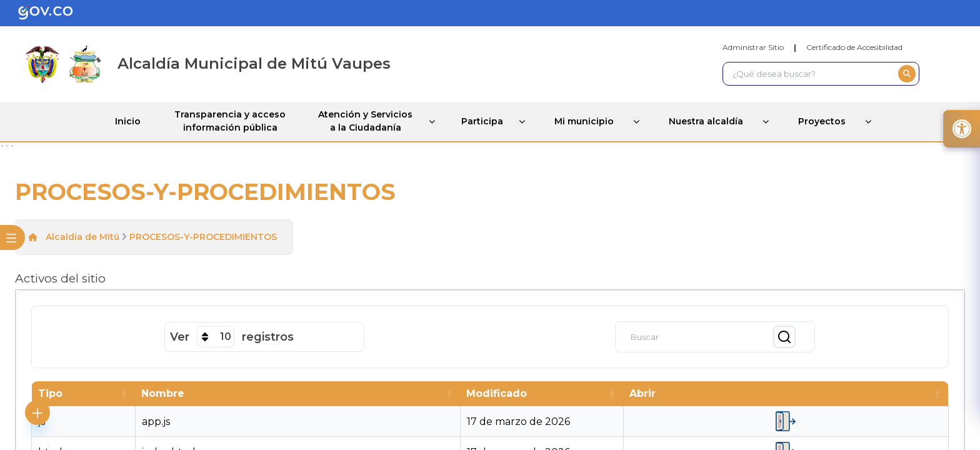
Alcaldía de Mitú (82, 236)
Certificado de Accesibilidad (854, 47)
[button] (123, 393)
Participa (491, 121)
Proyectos (831, 121)
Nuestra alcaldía (716, 121)
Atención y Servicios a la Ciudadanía (369, 121)
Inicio (123, 121)
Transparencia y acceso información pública (229, 121)
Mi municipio (595, 121)
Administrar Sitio (753, 47)
